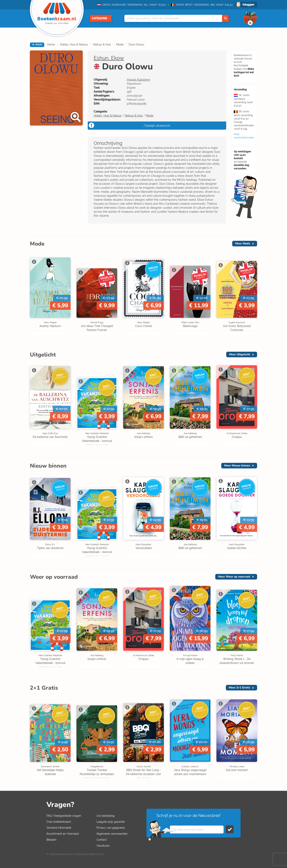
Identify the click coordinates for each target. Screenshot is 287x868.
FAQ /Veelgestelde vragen (64, 816)
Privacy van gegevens (111, 828)
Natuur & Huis (102, 44)
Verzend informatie (59, 828)
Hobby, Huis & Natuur (74, 44)
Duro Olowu (136, 44)
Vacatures (103, 846)
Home (51, 44)
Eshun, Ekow (109, 58)
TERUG (37, 45)
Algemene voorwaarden (112, 834)
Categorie (101, 18)
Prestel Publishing (138, 80)
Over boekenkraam (59, 822)
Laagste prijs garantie (111, 822)
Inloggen (248, 5)
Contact (102, 840)
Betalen (51, 840)
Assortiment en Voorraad (63, 834)
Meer (243, 243)
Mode (120, 44)
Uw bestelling (106, 816)
